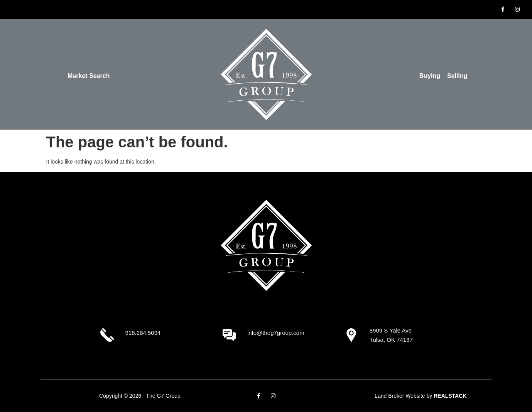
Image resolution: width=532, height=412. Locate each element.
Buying (430, 76)
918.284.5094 (143, 333)
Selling (457, 76)
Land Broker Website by (421, 396)
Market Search (89, 76)
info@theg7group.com (276, 333)
